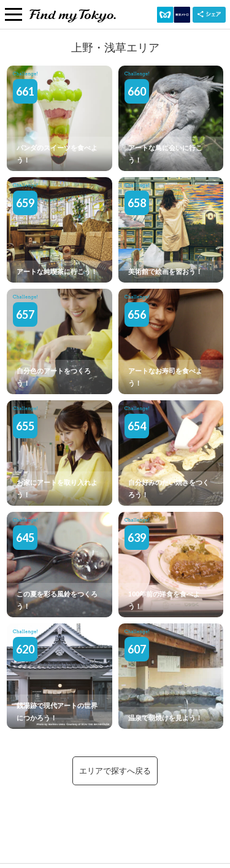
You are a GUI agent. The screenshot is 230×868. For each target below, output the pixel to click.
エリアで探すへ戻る (115, 771)
